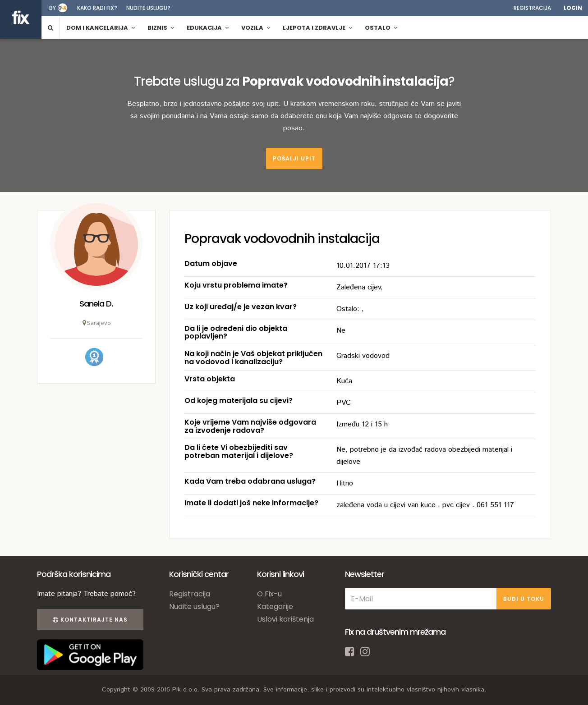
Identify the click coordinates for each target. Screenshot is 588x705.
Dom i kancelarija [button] (101, 28)
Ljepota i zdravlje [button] (317, 28)
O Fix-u (269, 594)
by (53, 8)
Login (573, 8)
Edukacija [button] (208, 28)
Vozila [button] (256, 28)
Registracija (532, 8)
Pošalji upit (294, 158)
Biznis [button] (161, 28)
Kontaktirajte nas (90, 620)
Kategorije (275, 607)
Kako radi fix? (97, 8)
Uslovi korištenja (285, 619)
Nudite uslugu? (148, 8)
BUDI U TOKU (524, 599)
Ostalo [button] (381, 28)
